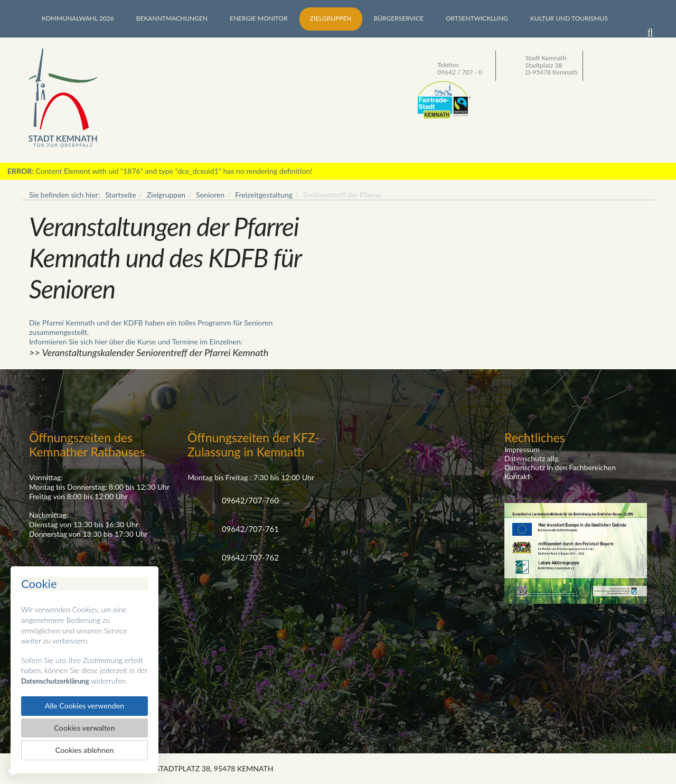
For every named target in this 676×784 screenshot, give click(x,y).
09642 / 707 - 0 (460, 72)
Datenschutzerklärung (57, 678)
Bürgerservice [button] (399, 18)
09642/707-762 (250, 557)
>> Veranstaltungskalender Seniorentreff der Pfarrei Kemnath (149, 352)
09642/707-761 (250, 529)
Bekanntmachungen (172, 18)
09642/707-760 (250, 500)
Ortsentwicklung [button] (477, 18)
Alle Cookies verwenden (84, 703)
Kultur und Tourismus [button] (569, 18)
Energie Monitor (259, 18)
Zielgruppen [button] (331, 18)
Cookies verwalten (84, 726)
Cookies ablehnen (84, 749)
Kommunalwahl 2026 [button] (78, 18)
